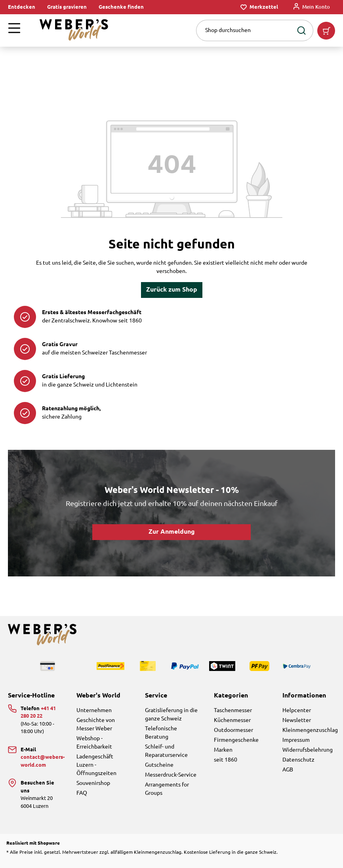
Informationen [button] (304, 696)
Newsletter (297, 720)
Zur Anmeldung (172, 532)
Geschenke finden (121, 7)
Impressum (296, 740)
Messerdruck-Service (171, 775)
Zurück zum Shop (172, 290)
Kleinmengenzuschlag (310, 730)
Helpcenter (297, 711)
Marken (223, 750)
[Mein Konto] (312, 7)
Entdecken (22, 7)
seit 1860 (226, 760)
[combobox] (244, 30)
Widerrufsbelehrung (308, 750)
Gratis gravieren (67, 7)
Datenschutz (298, 760)
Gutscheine (159, 765)
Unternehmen (94, 711)
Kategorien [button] (231, 696)
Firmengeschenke (236, 740)
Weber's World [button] (98, 696)
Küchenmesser (232, 720)
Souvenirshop (93, 783)
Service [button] (156, 696)
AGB (288, 770)
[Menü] (14, 31)
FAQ (82, 793)
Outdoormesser (233, 730)
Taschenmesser (233, 711)
